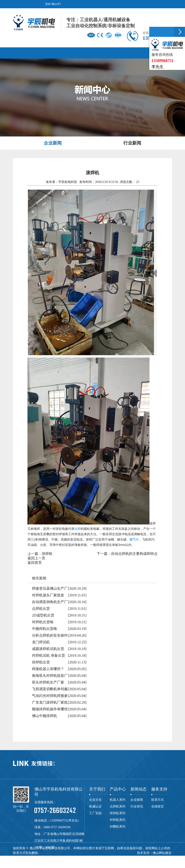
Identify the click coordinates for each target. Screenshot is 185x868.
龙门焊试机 (41, 642)
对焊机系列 (118, 820)
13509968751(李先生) (64, 821)
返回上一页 (36, 558)
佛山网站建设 (162, 853)
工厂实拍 (95, 813)
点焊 (78, 529)
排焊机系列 (118, 813)
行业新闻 (132, 143)
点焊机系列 (118, 806)
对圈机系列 (118, 827)
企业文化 (95, 800)
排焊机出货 (41, 662)
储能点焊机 (106, 858)
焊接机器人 (154, 858)
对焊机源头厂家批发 (48, 595)
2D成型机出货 (43, 615)
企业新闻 (53, 143)
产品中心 (118, 789)
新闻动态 (139, 789)
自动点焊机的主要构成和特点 (134, 554)
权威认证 (95, 806)
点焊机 (34, 858)
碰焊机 (78, 858)
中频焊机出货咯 (44, 629)
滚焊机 (67, 858)
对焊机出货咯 (43, 622)
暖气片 (134, 539)
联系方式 (158, 800)
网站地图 (40, 862)
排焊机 (47, 554)
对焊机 (56, 858)
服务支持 (159, 789)
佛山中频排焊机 (44, 716)
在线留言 (158, 806)
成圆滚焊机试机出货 (48, 649)
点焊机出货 (41, 609)
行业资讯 (137, 806)
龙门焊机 (90, 858)
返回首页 (35, 563)
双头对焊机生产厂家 (48, 682)
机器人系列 (118, 800)
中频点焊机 (123, 858)
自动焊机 (139, 858)
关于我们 (97, 789)
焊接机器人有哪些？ (48, 669)
